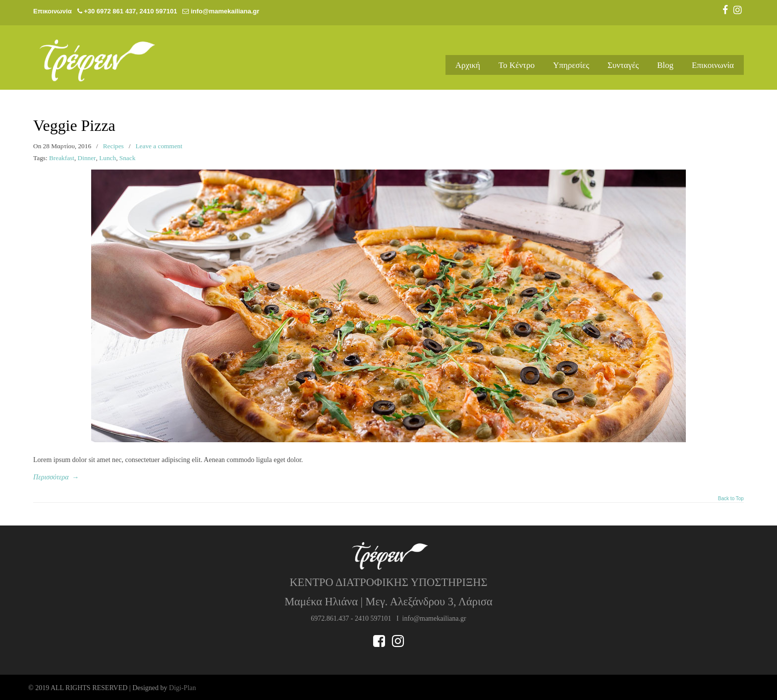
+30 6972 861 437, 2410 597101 (130, 11)
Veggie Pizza (74, 126)
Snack (128, 158)
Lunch (108, 158)
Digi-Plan (182, 688)
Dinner (87, 158)
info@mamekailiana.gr (225, 11)
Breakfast (62, 158)
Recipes (113, 146)
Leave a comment (159, 146)
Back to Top (731, 499)
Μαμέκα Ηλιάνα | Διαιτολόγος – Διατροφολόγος (108, 56)
